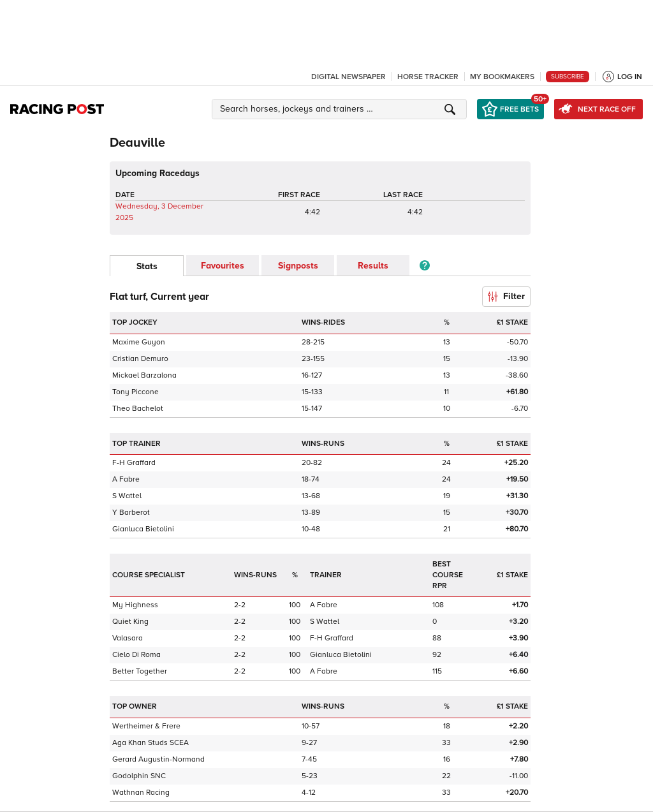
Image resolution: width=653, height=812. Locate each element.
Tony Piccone (136, 392)
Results (373, 266)
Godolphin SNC (139, 776)
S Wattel (127, 496)
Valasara (128, 638)
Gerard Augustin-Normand (158, 759)
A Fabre (126, 479)
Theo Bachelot (138, 409)
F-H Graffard (134, 463)
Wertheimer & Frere (146, 726)
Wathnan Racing (141, 793)
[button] (341, 109)
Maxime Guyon (139, 342)
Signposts (298, 266)
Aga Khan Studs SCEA (150, 743)
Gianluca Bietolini (143, 529)
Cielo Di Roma (136, 655)
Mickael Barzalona (144, 375)
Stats (147, 266)
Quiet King (130, 622)
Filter (506, 296)
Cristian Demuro (140, 359)
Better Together (140, 671)
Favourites (223, 266)
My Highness (135, 605)
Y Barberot (131, 513)
